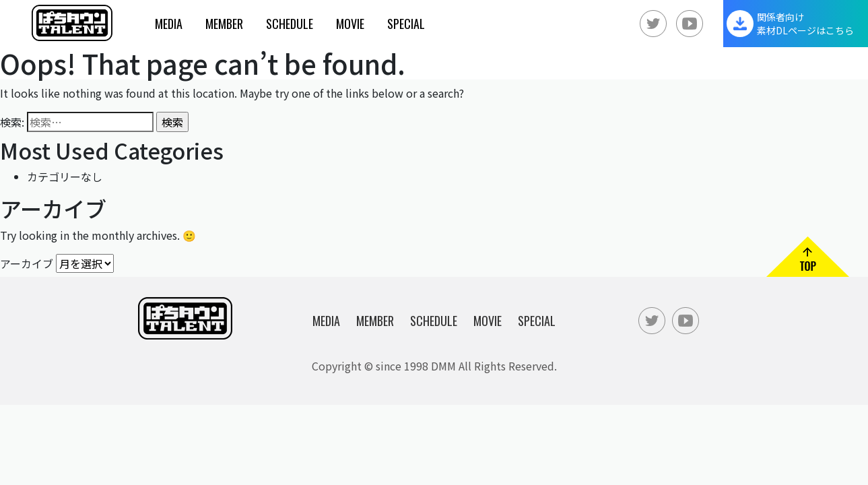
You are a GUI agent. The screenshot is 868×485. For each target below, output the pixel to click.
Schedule (290, 24)
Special (406, 24)
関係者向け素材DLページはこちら (805, 24)
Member (224, 24)
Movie (350, 24)
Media (169, 24)
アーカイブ (27, 263)
